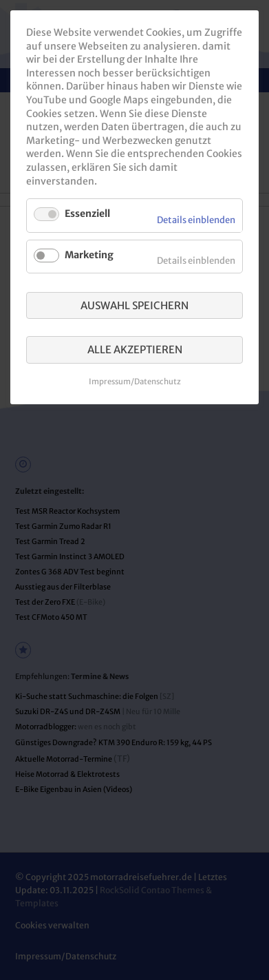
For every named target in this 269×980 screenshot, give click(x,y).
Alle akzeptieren (135, 350)
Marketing (89, 255)
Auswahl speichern (134, 305)
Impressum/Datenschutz (135, 382)
